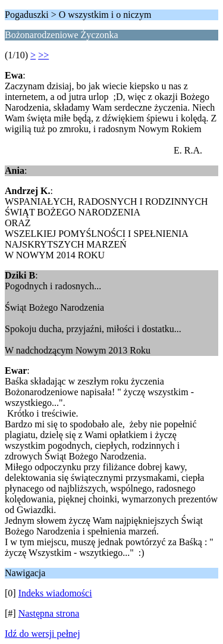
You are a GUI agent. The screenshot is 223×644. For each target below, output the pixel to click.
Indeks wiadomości (55, 593)
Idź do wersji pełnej (43, 634)
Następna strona (49, 613)
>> (43, 55)
